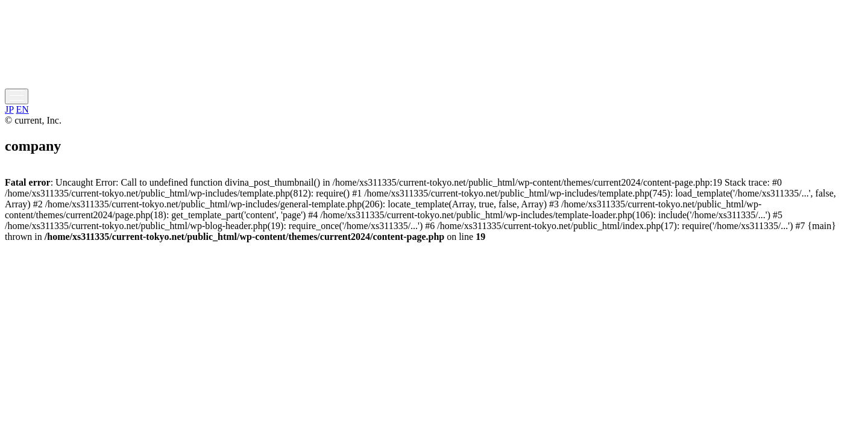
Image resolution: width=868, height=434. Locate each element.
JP (9, 109)
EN (23, 109)
